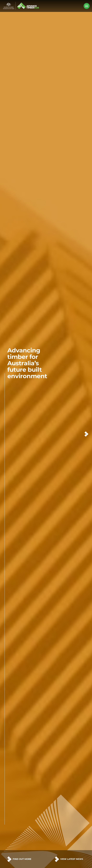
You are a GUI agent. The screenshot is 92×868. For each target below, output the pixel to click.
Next (86, 434)
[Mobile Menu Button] (87, 6)
